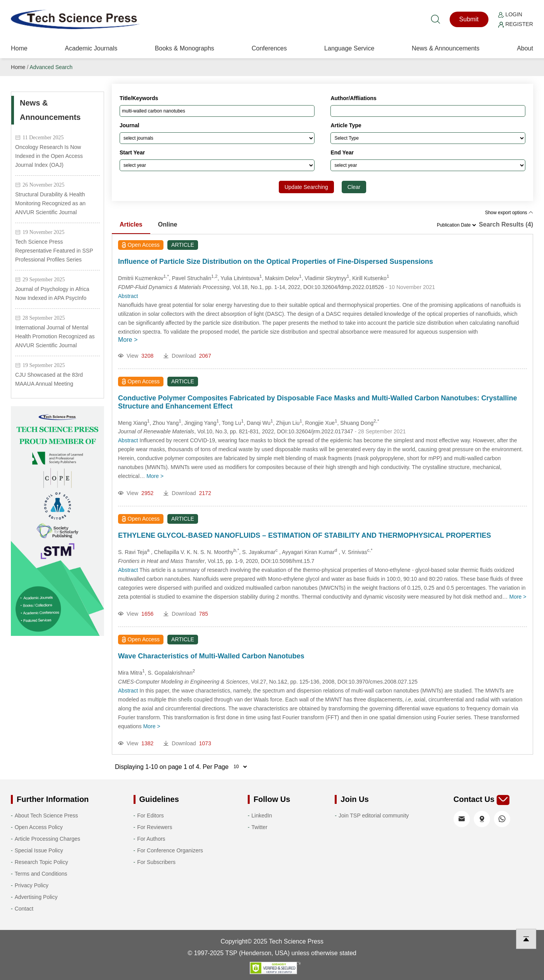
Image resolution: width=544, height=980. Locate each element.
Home (19, 48)
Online (168, 224)
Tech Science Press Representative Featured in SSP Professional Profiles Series (54, 251)
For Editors (150, 816)
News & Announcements (445, 48)
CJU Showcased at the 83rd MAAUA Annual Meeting (49, 379)
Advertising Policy (36, 897)
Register (516, 24)
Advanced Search (51, 67)
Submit (469, 19)
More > (128, 340)
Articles (131, 224)
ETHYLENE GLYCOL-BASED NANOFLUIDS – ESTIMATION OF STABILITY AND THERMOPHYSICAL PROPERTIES (304, 535)
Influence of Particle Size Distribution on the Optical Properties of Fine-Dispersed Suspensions (275, 261)
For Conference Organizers (170, 850)
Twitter (260, 827)
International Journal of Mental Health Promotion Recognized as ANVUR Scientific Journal (55, 336)
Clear (354, 187)
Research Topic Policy (41, 862)
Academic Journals (91, 48)
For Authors (151, 839)
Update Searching (306, 187)
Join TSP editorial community (374, 816)
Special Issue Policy (39, 850)
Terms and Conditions (41, 874)
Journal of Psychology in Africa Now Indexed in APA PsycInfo (52, 293)
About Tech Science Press (46, 816)
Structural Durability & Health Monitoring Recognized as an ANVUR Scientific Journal (50, 203)
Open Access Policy (39, 827)
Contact (24, 909)
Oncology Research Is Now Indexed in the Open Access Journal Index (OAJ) (49, 156)
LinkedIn (262, 816)
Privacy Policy (32, 885)
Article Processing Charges (48, 839)
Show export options (509, 213)
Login (510, 14)
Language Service (349, 48)
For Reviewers (155, 827)
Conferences (269, 48)
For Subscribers (156, 862)
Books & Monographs (185, 48)
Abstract (128, 296)
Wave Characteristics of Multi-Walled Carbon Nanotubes (211, 656)
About (525, 48)
